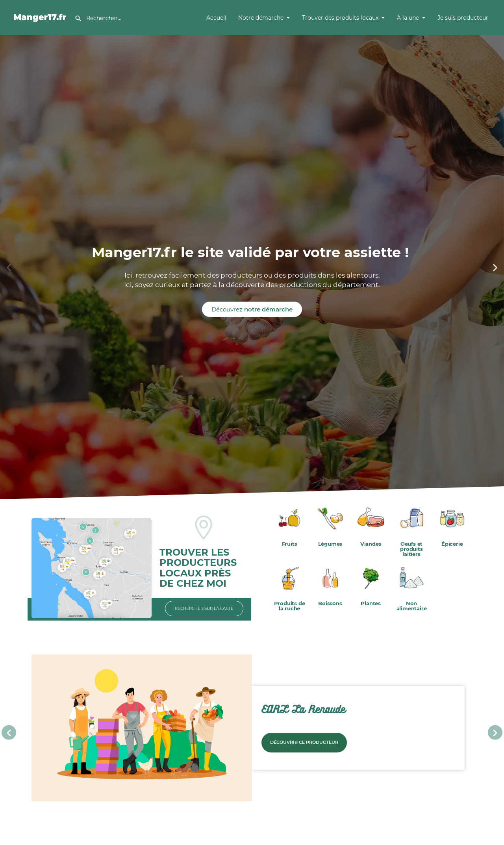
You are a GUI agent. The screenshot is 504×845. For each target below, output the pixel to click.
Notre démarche (261, 18)
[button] (9, 268)
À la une (408, 18)
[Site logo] (41, 17)
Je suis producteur (463, 18)
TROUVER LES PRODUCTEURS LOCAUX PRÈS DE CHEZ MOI (198, 568)
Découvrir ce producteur (304, 742)
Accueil (216, 18)
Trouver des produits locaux (340, 18)
